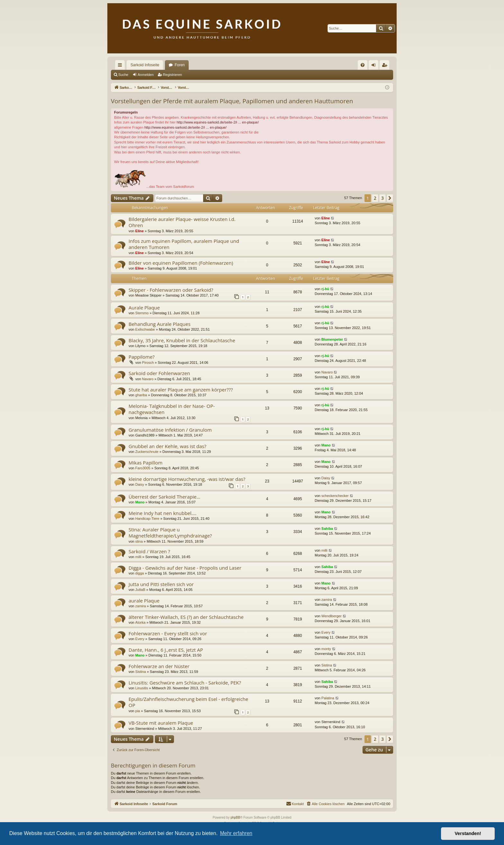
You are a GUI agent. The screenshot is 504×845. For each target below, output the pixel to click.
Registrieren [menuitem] (386, 66)
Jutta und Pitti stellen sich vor (161, 584)
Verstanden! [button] (468, 833)
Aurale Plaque (144, 308)
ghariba (141, 395)
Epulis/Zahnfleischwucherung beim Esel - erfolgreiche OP (188, 702)
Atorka (140, 622)
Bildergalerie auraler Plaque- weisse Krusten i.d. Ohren (182, 222)
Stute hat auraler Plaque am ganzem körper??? (181, 390)
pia (138, 711)
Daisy (140, 484)
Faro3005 (143, 468)
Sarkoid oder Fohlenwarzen (159, 373)
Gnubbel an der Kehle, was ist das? (167, 446)
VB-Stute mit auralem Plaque (161, 723)
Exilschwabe (145, 329)
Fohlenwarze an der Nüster (159, 666)
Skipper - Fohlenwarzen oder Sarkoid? (171, 290)
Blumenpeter (332, 339)
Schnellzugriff (121, 66)
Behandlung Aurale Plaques (160, 324)
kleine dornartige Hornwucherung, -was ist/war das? (187, 479)
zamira (141, 606)
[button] (390, 198)
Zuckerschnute (147, 452)
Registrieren (172, 75)
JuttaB (140, 590)
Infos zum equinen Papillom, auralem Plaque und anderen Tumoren (184, 244)
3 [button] (382, 198)
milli (138, 557)
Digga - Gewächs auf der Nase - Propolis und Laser (185, 568)
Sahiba (327, 528)
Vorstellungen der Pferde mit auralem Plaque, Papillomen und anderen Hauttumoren (232, 101)
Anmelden (146, 75)
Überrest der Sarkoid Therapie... (164, 497)
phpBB (235, 817)
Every (140, 639)
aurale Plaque (144, 601)
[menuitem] (363, 65)
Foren (180, 65)
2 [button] (375, 198)
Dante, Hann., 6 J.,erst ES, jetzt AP (166, 650)
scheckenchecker (335, 496)
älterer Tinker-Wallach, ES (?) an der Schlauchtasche (186, 617)
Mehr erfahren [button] (236, 833)
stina (139, 541)
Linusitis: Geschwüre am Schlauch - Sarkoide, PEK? (185, 683)
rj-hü (325, 289)
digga (140, 573)
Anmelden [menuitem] (375, 66)
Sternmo (142, 313)
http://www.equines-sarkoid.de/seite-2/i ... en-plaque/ (218, 122)
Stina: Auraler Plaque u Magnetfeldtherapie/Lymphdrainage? (170, 533)
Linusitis (142, 688)
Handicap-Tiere (147, 519)
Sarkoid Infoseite (145, 65)
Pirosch (148, 363)
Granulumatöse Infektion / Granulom (170, 430)
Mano (326, 445)
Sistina (141, 672)
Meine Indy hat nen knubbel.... (162, 513)
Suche (123, 75)
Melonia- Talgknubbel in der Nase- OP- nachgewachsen (172, 409)
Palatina (328, 698)
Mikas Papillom (145, 463)
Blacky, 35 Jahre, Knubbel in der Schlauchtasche (182, 340)
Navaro (148, 379)
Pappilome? (142, 357)
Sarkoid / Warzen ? (149, 551)
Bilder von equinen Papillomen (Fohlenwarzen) (181, 263)
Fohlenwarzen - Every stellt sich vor (168, 633)
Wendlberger (332, 616)
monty (326, 649)
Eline (139, 231)
